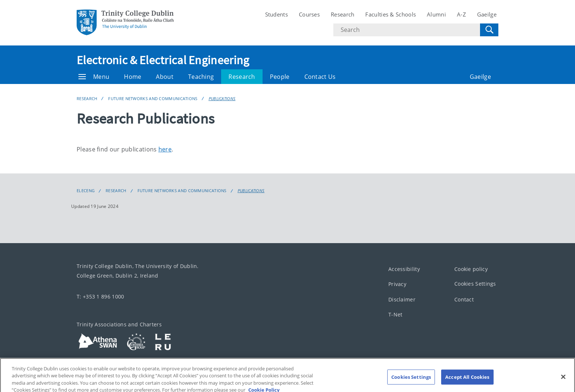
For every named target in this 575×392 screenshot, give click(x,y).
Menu (94, 77)
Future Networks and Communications (153, 98)
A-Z (462, 14)
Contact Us (320, 77)
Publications (222, 98)
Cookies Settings (475, 284)
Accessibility (404, 269)
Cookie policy (471, 269)
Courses (309, 14)
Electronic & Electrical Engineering (163, 60)
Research (343, 14)
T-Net (395, 314)
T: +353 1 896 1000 (100, 296)
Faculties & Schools (391, 14)
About (165, 77)
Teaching (201, 77)
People (280, 77)
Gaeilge (487, 14)
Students (276, 14)
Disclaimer (402, 299)
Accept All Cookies (467, 381)
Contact (464, 299)
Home (133, 77)
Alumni (436, 14)
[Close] (563, 381)
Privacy (397, 284)
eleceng (86, 191)
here (165, 149)
